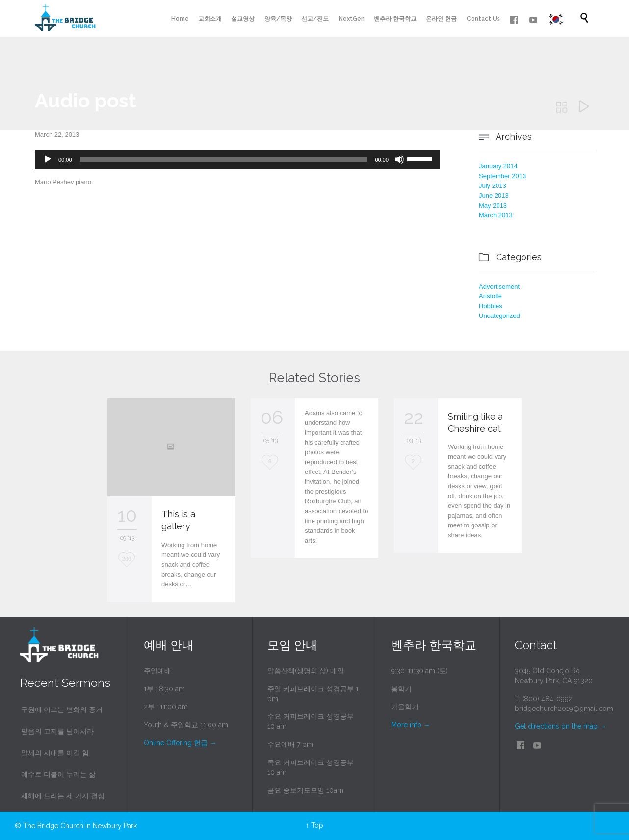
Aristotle (490, 296)
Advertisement (499, 286)
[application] (237, 159)
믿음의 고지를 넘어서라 (57, 731)
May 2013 (493, 205)
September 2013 (502, 176)
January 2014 (498, 166)
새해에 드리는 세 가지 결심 (63, 796)
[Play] (48, 159)
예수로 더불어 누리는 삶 (58, 774)
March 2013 (496, 215)
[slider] (224, 159)
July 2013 (493, 186)
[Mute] (399, 159)
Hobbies (491, 306)
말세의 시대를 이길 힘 (55, 753)
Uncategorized (499, 316)
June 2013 (494, 196)
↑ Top (314, 825)
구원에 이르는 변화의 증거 (62, 709)
